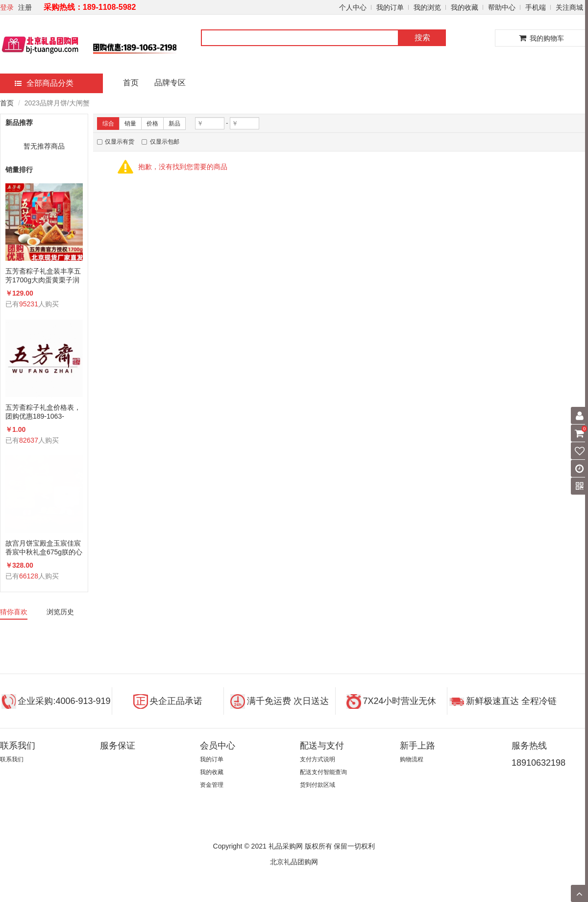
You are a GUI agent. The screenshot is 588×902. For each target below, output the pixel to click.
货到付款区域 (318, 785)
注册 (25, 7)
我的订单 (390, 7)
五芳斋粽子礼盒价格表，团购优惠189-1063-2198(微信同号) (43, 412)
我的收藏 (465, 7)
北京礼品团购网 (294, 862)
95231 (29, 304)
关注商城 (569, 7)
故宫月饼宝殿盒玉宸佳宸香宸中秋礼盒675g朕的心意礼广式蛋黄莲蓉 (44, 548)
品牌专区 (170, 83)
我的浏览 (427, 7)
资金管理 (212, 785)
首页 (131, 83)
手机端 (536, 7)
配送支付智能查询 (323, 772)
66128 (29, 576)
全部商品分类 (44, 83)
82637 (29, 440)
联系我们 (12, 759)
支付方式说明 (318, 759)
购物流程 (412, 759)
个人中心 (353, 7)
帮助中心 (502, 7)
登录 (7, 7)
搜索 (422, 38)
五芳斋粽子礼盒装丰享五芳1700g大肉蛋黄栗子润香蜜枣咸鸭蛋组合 (43, 276)
